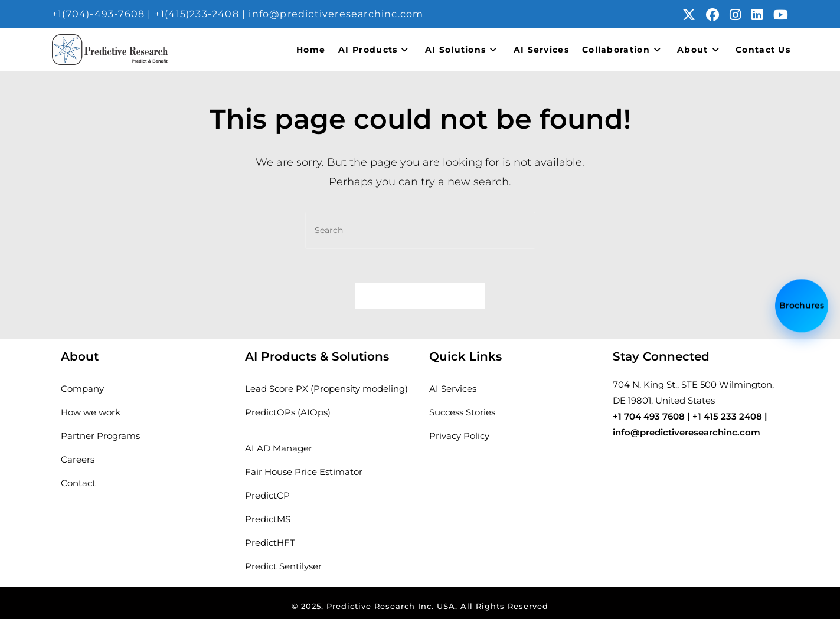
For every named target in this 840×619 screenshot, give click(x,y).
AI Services (453, 389)
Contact (78, 483)
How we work (91, 412)
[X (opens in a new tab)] (694, 15)
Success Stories (462, 412)
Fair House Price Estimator (304, 472)
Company (82, 389)
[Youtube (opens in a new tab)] (781, 15)
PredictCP (267, 495)
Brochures (802, 304)
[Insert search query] (420, 230)
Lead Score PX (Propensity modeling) (326, 389)
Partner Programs (100, 436)
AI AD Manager (279, 448)
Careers (78, 459)
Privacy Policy (459, 436)
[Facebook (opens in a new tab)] (718, 15)
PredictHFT (270, 543)
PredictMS (268, 519)
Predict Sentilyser (283, 566)
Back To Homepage (420, 297)
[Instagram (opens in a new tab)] (741, 15)
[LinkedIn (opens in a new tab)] (762, 15)
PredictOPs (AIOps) (288, 412)
